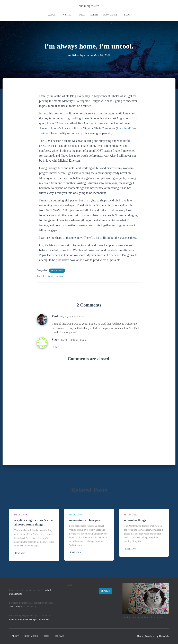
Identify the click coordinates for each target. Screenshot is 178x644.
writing (68, 15)
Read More (20, 553)
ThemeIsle (164, 636)
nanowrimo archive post (85, 520)
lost (45, 276)
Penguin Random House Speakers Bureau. (29, 620)
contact (60, 636)
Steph (56, 340)
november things (135, 520)
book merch (111, 15)
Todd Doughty (16, 607)
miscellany (57, 270)
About (53, 15)
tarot (82, 15)
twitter (52, 276)
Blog (127, 15)
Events (94, 15)
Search (69, 585)
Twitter (44, 133)
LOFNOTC (125, 128)
